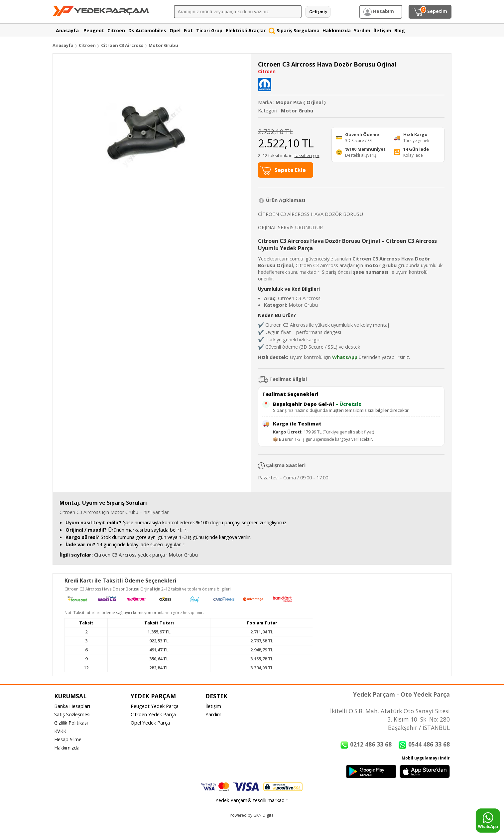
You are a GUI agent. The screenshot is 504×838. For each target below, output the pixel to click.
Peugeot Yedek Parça (155, 706)
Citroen (87, 45)
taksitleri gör (307, 155)
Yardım (213, 714)
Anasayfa (63, 45)
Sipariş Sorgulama (294, 30)
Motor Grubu (163, 45)
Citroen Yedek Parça (153, 714)
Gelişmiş (318, 12)
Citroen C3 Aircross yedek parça (129, 555)
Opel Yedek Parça (150, 723)
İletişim (213, 706)
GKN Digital (264, 815)
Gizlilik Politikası (71, 723)
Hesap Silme (68, 739)
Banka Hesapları (72, 706)
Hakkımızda (67, 748)
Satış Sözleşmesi (72, 714)
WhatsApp (345, 357)
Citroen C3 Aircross (122, 45)
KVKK (60, 731)
